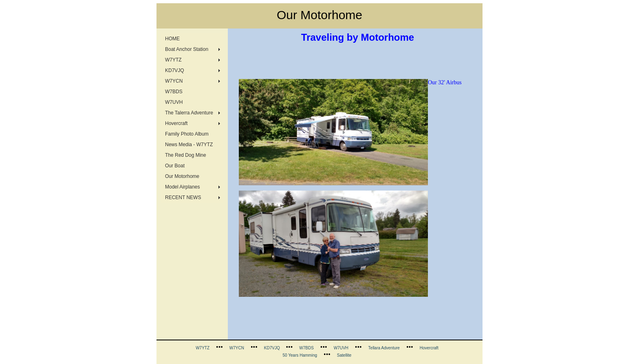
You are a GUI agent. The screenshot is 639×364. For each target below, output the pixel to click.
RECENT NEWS (183, 197)
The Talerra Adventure (189, 113)
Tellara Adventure (384, 348)
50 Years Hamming (300, 355)
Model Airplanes (182, 187)
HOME (172, 39)
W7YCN (174, 81)
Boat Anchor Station (187, 49)
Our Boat (175, 166)
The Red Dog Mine (186, 155)
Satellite (344, 355)
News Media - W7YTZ (189, 145)
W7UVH (174, 102)
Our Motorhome (182, 176)
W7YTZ (173, 60)
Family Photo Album (187, 134)
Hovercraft (176, 123)
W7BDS (174, 92)
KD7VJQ (175, 70)
